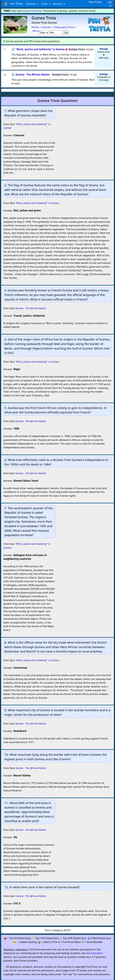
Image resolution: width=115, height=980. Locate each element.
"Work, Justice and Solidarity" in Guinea (37, 203)
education (97, 953)
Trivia (45, 4)
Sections (31, 4)
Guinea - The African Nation (31, 308)
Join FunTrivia (34, 11)
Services (58, 4)
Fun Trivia (13, 4)
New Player (95, 2)
